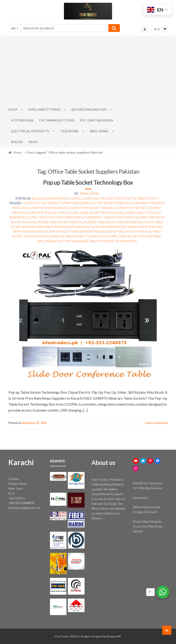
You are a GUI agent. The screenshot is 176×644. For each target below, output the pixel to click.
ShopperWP (114, 636)
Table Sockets (147, 198)
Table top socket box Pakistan (113, 241)
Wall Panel (99, 131)
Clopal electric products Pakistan (50, 203)
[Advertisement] (88, 70)
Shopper (86, 636)
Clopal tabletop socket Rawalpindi (55, 217)
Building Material (55, 198)
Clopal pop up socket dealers (91, 208)
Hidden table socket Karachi (59, 222)
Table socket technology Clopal (91, 236)
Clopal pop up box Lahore (47, 208)
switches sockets (121, 198)
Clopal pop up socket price (47, 213)
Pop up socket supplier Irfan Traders (77, 232)
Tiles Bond (69, 131)
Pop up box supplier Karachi (72, 227)
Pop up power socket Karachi (118, 227)
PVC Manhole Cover (57, 120)
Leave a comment (156, 423)
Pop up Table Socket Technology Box (88, 182)
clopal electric (94, 198)
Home (18, 152)
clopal (76, 198)
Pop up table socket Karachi (129, 232)
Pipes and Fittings (44, 109)
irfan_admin (89, 194)
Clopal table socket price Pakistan (96, 213)
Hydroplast (140, 498)
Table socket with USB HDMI (66, 241)
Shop (13, 109)
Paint (33, 142)
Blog (36, 198)
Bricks (17, 142)
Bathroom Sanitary (89, 109)
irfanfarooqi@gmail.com (25, 508)
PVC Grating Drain (96, 120)
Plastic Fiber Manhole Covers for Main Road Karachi (148, 526)
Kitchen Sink (22, 120)
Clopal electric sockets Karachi (104, 203)
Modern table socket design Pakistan (113, 222)
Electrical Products (30, 131)
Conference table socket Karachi (110, 217)
